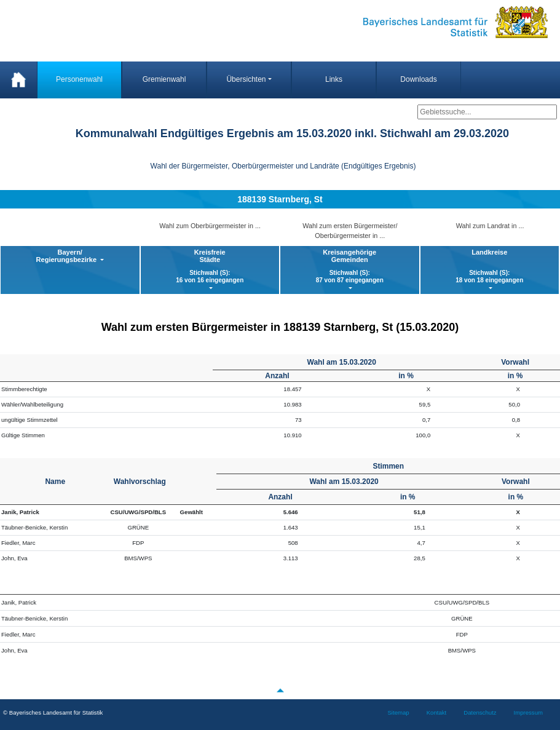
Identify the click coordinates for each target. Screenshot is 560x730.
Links (334, 79)
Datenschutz (480, 712)
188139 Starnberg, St (280, 199)
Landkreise (490, 266)
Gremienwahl (164, 79)
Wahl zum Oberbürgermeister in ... (210, 226)
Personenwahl (79, 79)
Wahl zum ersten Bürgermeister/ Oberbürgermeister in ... (350, 231)
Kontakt (437, 712)
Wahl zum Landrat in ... (490, 226)
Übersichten (246, 79)
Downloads (418, 79)
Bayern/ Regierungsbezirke (67, 256)
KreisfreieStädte (210, 266)
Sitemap (398, 712)
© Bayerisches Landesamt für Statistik (53, 712)
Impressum (528, 712)
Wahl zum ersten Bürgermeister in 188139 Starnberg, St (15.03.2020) (280, 327)
